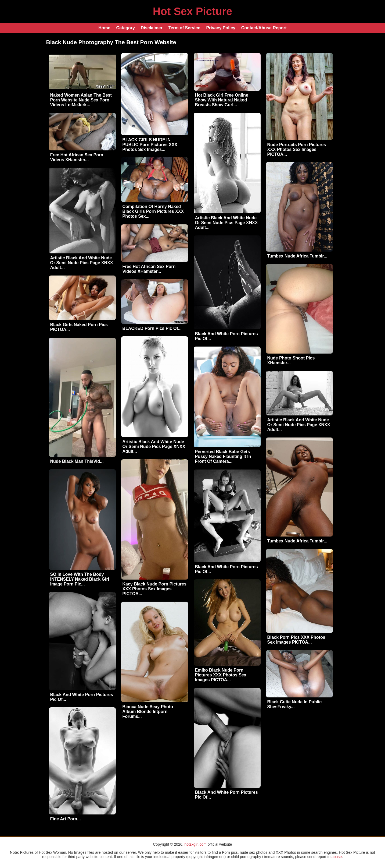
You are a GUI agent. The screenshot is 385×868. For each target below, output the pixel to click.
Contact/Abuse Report (264, 28)
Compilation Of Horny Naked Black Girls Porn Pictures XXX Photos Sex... (153, 211)
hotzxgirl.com (195, 844)
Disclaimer (152, 28)
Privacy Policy (221, 28)
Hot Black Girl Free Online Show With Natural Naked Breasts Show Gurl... (222, 100)
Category (126, 28)
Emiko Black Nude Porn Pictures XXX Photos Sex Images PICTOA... (221, 675)
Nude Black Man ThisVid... (77, 461)
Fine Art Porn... (66, 819)
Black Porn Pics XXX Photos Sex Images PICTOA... (296, 640)
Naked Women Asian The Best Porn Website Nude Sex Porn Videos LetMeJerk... (81, 100)
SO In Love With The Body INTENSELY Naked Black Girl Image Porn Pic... (80, 579)
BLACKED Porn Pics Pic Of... (152, 328)
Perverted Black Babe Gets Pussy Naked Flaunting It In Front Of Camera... (223, 456)
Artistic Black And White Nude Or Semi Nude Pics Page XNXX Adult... (226, 223)
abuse (337, 857)
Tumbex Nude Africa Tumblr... (297, 256)
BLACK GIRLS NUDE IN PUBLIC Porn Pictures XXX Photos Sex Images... (150, 145)
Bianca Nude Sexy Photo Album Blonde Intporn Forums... (148, 712)
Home (104, 28)
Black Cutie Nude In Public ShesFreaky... (295, 704)
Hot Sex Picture (193, 11)
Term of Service (184, 28)
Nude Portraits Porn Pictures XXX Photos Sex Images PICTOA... (297, 149)
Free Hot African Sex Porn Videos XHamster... (77, 157)
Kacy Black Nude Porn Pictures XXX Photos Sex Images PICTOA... (154, 589)
